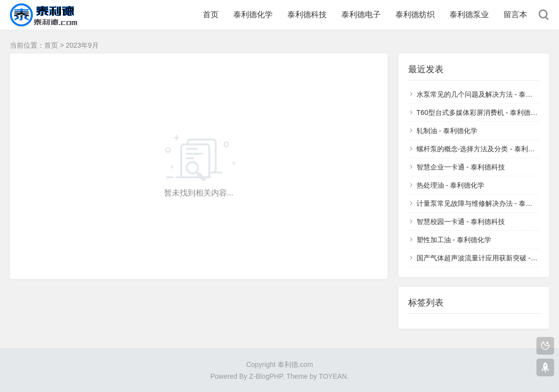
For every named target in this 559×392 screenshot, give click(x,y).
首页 (211, 14)
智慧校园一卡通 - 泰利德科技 (461, 222)
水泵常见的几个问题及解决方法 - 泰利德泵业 (485, 94)
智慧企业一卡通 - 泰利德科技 (461, 167)
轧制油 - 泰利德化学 (447, 131)
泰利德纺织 (415, 14)
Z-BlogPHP (266, 376)
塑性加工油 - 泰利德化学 (454, 240)
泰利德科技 (307, 14)
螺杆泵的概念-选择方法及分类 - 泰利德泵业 (483, 149)
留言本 (515, 14)
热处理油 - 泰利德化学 (450, 185)
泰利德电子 (361, 14)
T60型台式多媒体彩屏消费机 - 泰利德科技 (481, 112)
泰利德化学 (253, 14)
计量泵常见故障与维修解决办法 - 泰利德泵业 (485, 203)
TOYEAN (333, 376)
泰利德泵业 (469, 14)
